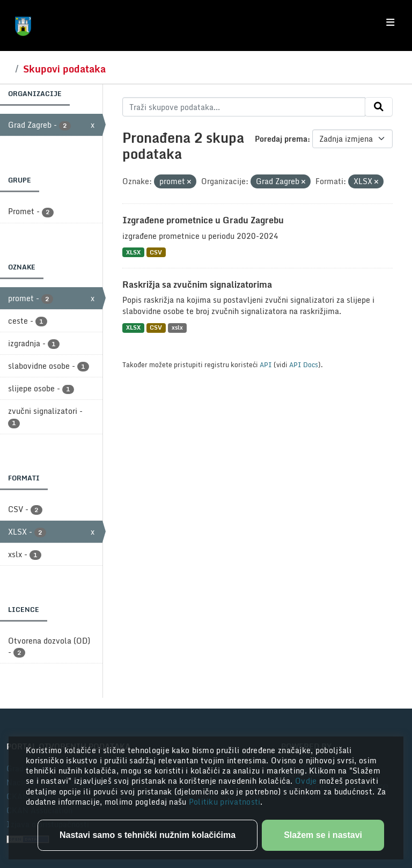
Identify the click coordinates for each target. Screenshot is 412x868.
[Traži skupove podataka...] (244, 107)
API (266, 364)
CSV (156, 252)
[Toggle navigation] (390, 23)
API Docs (304, 364)
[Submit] (379, 107)
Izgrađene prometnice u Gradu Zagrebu (203, 220)
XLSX (133, 252)
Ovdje (307, 781)
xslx (177, 328)
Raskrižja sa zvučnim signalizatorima (197, 285)
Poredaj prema (281, 139)
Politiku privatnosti (225, 802)
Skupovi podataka (64, 69)
